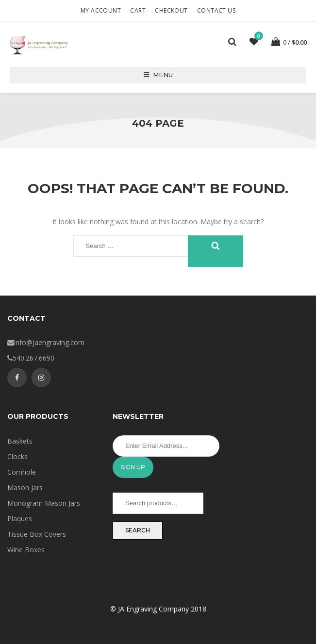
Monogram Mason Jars (44, 503)
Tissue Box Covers (37, 534)
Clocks (17, 456)
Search (138, 530)
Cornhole (22, 472)
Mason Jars (25, 487)
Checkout (171, 10)
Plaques (20, 519)
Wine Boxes (26, 550)
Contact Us (216, 10)
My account (101, 10)
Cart (138, 10)
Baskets (20, 441)
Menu (158, 75)
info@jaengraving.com (49, 342)
